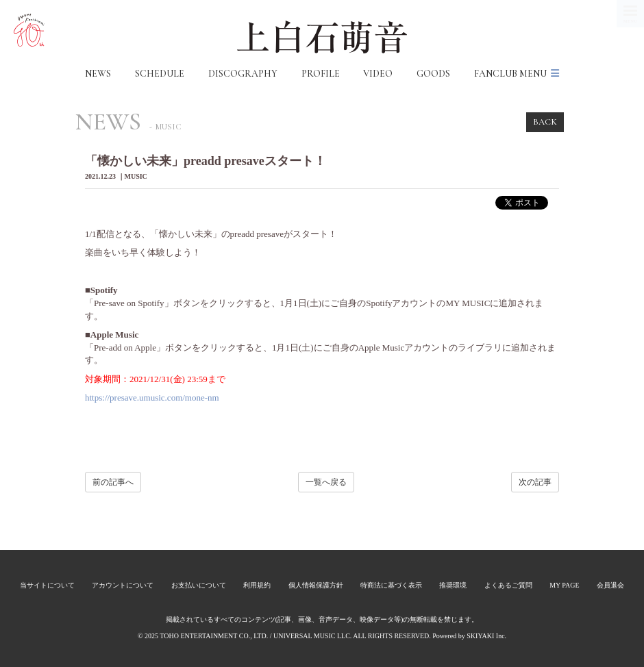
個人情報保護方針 (316, 585)
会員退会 (610, 585)
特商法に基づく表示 (391, 585)
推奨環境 (453, 585)
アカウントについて (123, 585)
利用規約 (257, 585)
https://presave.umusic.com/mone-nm (152, 398)
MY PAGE (564, 585)
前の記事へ (113, 482)
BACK (545, 122)
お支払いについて (199, 585)
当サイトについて (47, 585)
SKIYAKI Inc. (486, 636)
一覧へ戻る (326, 482)
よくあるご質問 (508, 585)
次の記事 (535, 482)
